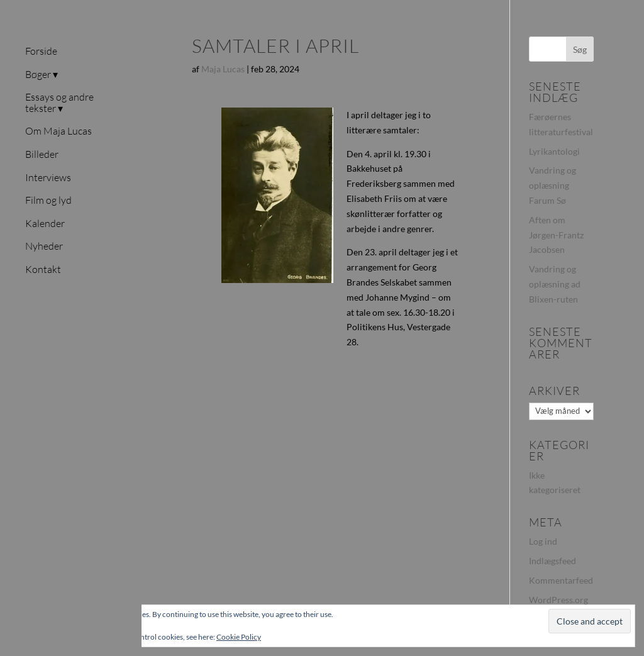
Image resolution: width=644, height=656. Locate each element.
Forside (41, 52)
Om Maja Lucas (58, 131)
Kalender (45, 224)
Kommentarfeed (561, 580)
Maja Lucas (223, 69)
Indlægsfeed (552, 561)
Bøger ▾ (42, 75)
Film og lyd (48, 201)
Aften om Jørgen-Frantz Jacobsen (556, 235)
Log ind (543, 541)
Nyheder (44, 247)
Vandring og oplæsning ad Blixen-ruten (555, 284)
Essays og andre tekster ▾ (59, 103)
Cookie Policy (239, 637)
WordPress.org (558, 600)
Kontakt (43, 270)
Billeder (42, 155)
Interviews (48, 178)
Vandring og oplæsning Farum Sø (552, 185)
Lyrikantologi (554, 151)
